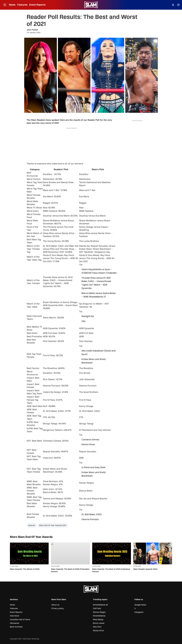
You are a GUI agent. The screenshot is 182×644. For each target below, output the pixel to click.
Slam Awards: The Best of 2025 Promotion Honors (70, 570)
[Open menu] (5, 5)
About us (55, 605)
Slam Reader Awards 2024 (145, 569)
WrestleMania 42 (100, 605)
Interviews (15, 616)
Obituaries (15, 623)
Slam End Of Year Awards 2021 (53, 525)
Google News (140, 605)
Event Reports (37, 5)
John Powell (32, 30)
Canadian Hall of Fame (20, 620)
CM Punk (97, 608)
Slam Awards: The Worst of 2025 (25, 569)
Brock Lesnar (99, 623)
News (12, 5)
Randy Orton (98, 631)
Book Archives (16, 627)
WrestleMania (99, 616)
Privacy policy (58, 608)
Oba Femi (97, 627)
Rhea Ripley (98, 620)
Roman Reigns (99, 612)
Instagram (139, 612)
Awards (32, 525)
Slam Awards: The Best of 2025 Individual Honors (111, 570)
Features (22, 5)
